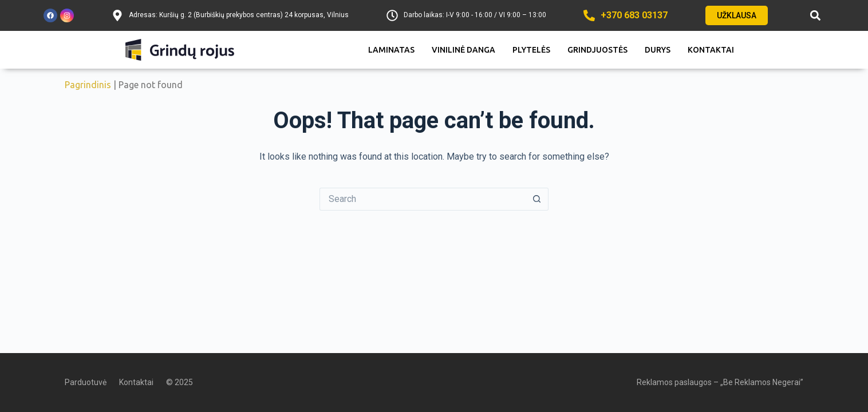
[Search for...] (423, 199)
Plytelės (531, 50)
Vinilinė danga (463, 50)
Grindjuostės (597, 50)
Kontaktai (711, 50)
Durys (658, 50)
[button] (815, 16)
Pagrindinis (88, 85)
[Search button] (537, 199)
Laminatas (391, 50)
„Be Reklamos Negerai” (762, 382)
